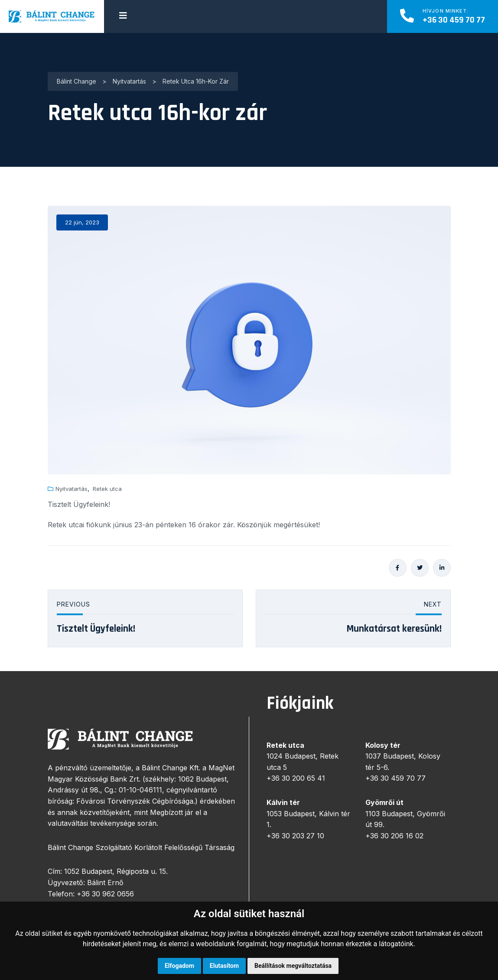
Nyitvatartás (72, 489)
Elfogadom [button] (179, 966)
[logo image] (52, 16)
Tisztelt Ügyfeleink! (96, 629)
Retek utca (107, 489)
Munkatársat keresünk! (394, 629)
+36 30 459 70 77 (454, 20)
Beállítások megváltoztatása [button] (293, 966)
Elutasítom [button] (224, 966)
